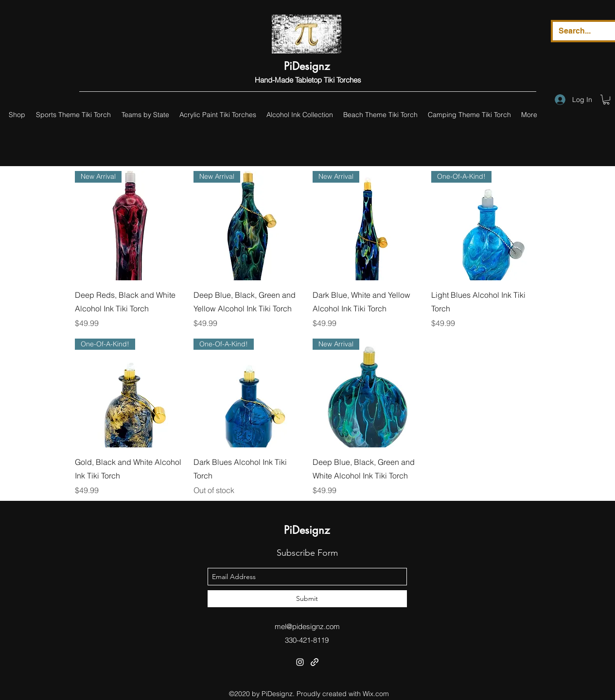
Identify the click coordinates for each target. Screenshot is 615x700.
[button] (606, 100)
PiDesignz (307, 66)
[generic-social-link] (315, 662)
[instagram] (300, 662)
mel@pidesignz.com (307, 626)
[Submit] (307, 599)
